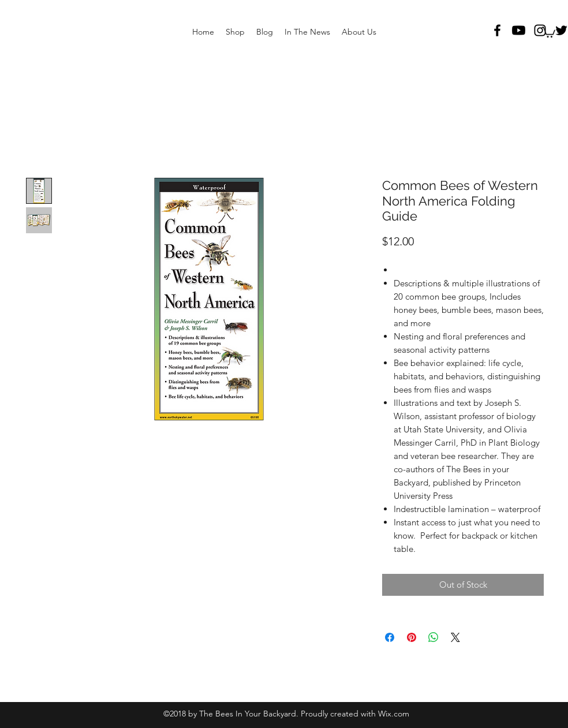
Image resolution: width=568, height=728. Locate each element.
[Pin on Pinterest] (412, 637)
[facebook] (497, 30)
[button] (548, 32)
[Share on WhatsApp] (434, 637)
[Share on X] (455, 637)
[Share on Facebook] (390, 637)
